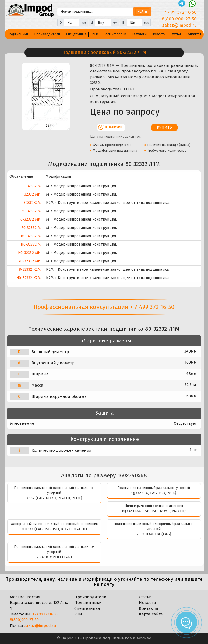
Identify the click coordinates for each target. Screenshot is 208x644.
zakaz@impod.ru (40, 626)
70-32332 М (31, 228)
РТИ (95, 34)
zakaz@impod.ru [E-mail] (180, 25)
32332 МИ (33, 194)
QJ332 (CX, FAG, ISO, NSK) (154, 493)
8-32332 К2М (30, 269)
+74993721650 (45, 614)
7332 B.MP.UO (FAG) (54, 557)
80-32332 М (31, 236)
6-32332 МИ (31, 219)
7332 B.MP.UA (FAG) (154, 534)
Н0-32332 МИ (29, 253)
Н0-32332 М (31, 244)
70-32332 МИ (30, 261)
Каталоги (139, 34)
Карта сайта (151, 614)
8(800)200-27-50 (24, 620)
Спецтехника (76, 34)
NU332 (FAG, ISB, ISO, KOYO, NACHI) (54, 529)
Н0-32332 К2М (29, 278)
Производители (47, 34)
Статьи (176, 34)
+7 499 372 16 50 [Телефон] (179, 12)
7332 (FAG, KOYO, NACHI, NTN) (54, 498)
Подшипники (18, 34)
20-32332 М (31, 211)
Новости (158, 34)
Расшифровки (115, 34)
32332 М (34, 186)
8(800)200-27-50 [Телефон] (179, 19)
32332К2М (32, 203)
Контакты (193, 34)
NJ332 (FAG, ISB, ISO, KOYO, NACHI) (154, 511)
